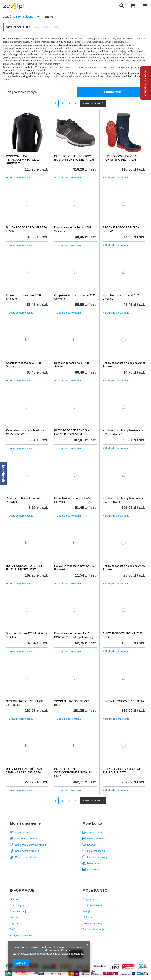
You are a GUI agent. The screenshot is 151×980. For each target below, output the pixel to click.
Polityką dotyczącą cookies (28, 950)
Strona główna (25, 17)
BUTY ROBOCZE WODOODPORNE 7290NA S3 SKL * (73, 772)
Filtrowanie (112, 92)
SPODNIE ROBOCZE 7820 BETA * (123, 703)
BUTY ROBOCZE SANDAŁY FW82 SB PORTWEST (72, 432)
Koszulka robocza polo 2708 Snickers (23, 297)
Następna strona (91, 103)
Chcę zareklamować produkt (31, 845)
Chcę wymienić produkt (28, 857)
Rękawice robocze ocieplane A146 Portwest (124, 568)
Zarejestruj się (95, 832)
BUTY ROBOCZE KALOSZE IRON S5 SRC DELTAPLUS (120, 158)
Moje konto (92, 823)
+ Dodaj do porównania (19, 178)
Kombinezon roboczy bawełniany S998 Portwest (123, 500)
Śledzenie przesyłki (26, 839)
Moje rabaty (94, 863)
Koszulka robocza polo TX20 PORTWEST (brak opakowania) (74, 635)
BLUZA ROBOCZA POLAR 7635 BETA (123, 635)
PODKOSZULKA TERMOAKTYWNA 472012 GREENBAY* (23, 160)
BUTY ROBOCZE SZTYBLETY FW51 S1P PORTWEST (25, 568)
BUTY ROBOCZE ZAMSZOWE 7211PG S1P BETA (122, 771)
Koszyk (91, 845)
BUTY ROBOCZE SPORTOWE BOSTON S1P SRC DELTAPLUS (75, 158)
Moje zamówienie (25, 823)
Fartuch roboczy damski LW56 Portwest (73, 500)
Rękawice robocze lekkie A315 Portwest (25, 500)
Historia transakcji (97, 857)
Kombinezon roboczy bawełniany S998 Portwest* (123, 432)
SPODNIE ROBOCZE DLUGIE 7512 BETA (25, 703)
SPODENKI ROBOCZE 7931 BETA (72, 703)
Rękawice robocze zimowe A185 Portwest (74, 568)
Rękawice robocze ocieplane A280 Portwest (124, 365)
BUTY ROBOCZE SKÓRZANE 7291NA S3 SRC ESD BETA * (25, 771)
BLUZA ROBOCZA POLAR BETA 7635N (26, 229)
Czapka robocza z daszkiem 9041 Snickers (75, 297)
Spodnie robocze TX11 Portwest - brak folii (27, 635)
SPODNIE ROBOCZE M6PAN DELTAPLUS (121, 229)
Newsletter (93, 869)
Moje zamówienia (97, 839)
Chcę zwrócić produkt (27, 851)
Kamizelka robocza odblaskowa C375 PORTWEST (25, 432)
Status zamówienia (26, 832)
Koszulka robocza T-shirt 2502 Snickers (73, 229)
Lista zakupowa (96, 851)
